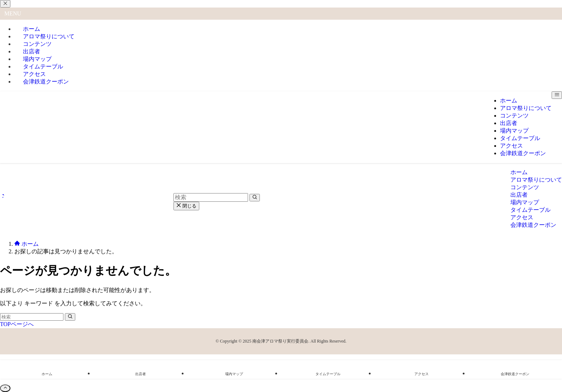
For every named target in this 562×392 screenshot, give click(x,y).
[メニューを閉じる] (5, 4)
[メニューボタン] (557, 95)
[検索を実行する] (70, 317)
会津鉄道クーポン (46, 82)
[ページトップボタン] (5, 388)
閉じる (186, 206)
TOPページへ (17, 324)
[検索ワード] (32, 317)
